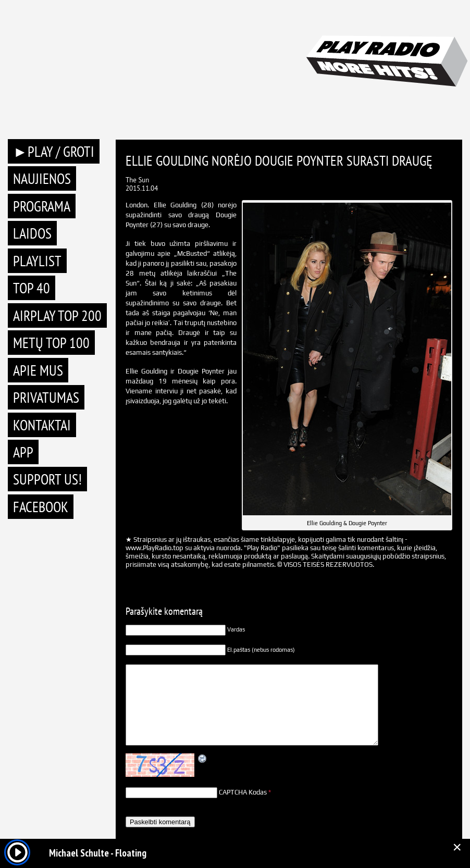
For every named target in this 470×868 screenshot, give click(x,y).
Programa (42, 206)
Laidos (32, 233)
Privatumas (46, 397)
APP (23, 452)
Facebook (41, 507)
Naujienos (42, 178)
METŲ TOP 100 (51, 343)
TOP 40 (32, 288)
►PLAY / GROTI (54, 151)
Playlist (37, 261)
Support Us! (47, 479)
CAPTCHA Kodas (243, 792)
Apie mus (38, 370)
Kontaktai (42, 425)
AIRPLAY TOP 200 (57, 315)
